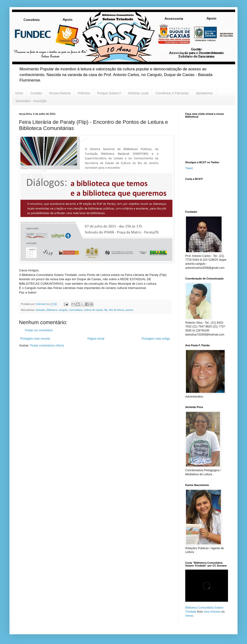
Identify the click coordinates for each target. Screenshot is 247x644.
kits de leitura (117, 310)
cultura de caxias (93, 310)
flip (106, 310)
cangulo (63, 310)
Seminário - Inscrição (31, 101)
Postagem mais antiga (156, 339)
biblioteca (52, 310)
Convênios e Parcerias (172, 93)
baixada (40, 310)
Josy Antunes (212, 612)
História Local (138, 93)
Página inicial (96, 339)
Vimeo (189, 616)
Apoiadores (204, 93)
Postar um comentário (39, 330)
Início (19, 93)
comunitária (76, 310)
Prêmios (84, 93)
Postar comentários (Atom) (47, 346)
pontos (129, 310)
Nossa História (60, 93)
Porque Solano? (109, 93)
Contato (36, 93)
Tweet (189, 168)
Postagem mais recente (35, 339)
